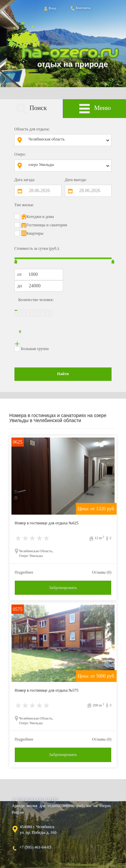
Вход (50, 8)
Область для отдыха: (32, 129)
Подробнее (24, 572)
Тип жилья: (24, 205)
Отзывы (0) (102, 572)
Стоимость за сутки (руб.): (37, 248)
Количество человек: (36, 300)
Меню (95, 109)
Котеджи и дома (40, 217)
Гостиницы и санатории (47, 225)
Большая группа (35, 349)
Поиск (31, 109)
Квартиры (35, 233)
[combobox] (68, 140)
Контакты (80, 8)
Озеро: (20, 154)
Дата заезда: (25, 180)
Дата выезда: (76, 180)
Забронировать (63, 588)
